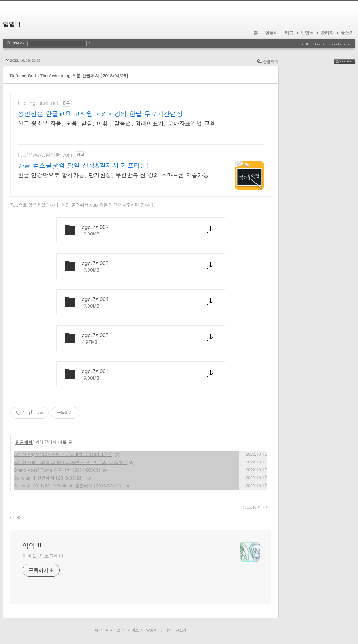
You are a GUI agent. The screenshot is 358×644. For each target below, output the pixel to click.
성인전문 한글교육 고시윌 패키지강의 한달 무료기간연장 (100, 114)
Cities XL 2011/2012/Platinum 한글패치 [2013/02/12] (68, 485)
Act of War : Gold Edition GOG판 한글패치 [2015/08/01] (71, 462)
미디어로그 (115, 630)
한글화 (272, 33)
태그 (289, 33)
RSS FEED (350, 62)
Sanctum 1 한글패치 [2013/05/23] (49, 478)
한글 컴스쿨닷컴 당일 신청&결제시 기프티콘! (83, 166)
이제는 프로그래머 (43, 556)
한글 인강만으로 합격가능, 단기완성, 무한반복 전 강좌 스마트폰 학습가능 (113, 175)
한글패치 (271, 62)
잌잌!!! (12, 24)
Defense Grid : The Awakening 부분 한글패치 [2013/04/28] (69, 75)
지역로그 (135, 630)
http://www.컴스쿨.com (45, 155)
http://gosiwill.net (38, 103)
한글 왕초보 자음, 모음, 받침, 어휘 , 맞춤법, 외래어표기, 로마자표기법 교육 (117, 123)
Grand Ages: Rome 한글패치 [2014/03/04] (57, 470)
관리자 (327, 33)
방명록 (307, 33)
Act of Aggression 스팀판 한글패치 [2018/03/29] (63, 454)
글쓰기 (347, 33)
